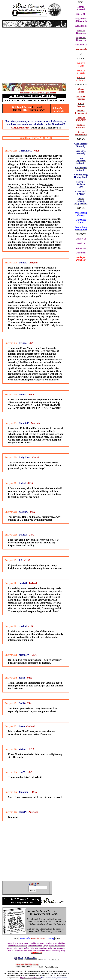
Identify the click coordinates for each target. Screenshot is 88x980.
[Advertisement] (26, 55)
